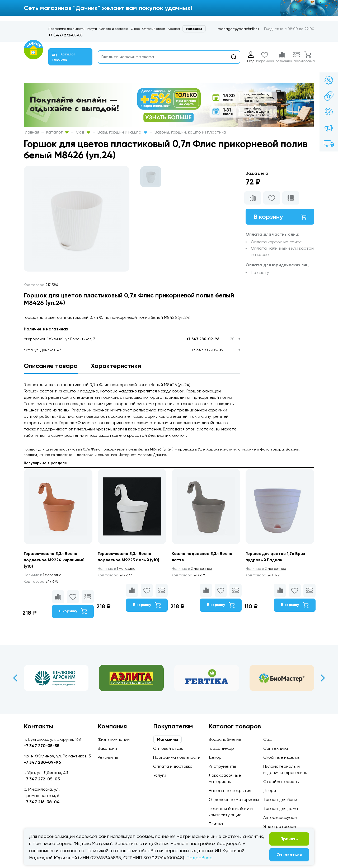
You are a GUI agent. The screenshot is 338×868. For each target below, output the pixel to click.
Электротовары (280, 826)
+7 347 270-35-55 (42, 746)
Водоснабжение (225, 739)
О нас (135, 29)
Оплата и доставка (114, 29)
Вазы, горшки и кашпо (122, 132)
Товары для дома (281, 808)
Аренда (174, 29)
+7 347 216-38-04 (42, 802)
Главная (31, 132)
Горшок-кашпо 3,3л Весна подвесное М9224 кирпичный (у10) (54, 560)
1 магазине (43, 575)
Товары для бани (280, 800)
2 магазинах (192, 568)
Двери (270, 791)
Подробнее (199, 858)
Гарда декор (221, 748)
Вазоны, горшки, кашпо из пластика (190, 132)
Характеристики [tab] (116, 366)
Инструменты (222, 766)
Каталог (57, 132)
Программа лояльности (66, 29)
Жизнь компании (114, 739)
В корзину (280, 217)
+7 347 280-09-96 (203, 339)
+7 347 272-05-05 (207, 350)
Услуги (92, 29)
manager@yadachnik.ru (238, 29)
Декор (215, 757)
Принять (289, 839)
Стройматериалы (281, 782)
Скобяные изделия (282, 757)
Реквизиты (108, 757)
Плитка (216, 824)
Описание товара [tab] (51, 366)
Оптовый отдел (154, 29)
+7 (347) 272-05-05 (65, 35)
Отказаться (289, 855)
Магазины (194, 29)
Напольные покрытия (230, 791)
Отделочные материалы (234, 800)
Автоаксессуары (280, 817)
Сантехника (276, 748)
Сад (83, 132)
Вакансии (107, 748)
